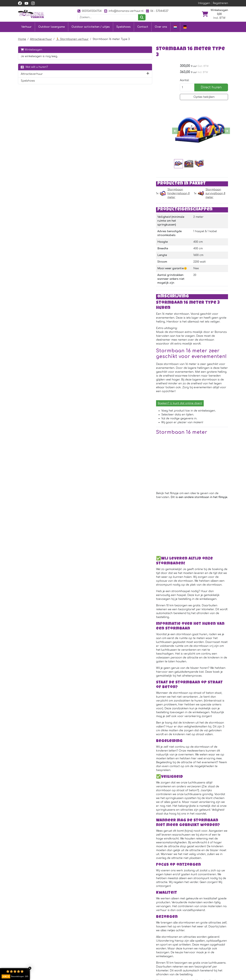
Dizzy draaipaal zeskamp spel (130, 795)
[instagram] (33, 3)
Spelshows (123, 26)
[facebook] (20, 3)
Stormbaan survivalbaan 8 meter (188, 168)
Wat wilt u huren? (34, 66)
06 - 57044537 (157, 11)
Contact (143, 26)
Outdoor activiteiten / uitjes (91, 26)
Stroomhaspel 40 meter (123, 891)
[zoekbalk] (108, 17)
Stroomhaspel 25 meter (123, 827)
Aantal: (183, 75)
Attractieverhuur (41, 38)
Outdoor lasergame (52, 26)
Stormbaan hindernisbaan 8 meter (109, 168)
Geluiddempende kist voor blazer (133, 859)
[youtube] (26, 3)
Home (22, 38)
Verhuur (26, 26)
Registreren (220, 3)
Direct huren (210, 82)
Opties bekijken (203, 91)
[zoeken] (142, 17)
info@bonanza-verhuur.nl (124, 11)
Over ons (161, 26)
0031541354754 (90, 11)
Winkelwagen (31, 48)
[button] (63, 73)
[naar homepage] (31, 14)
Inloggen (204, 3)
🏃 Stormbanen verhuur (72, 38)
